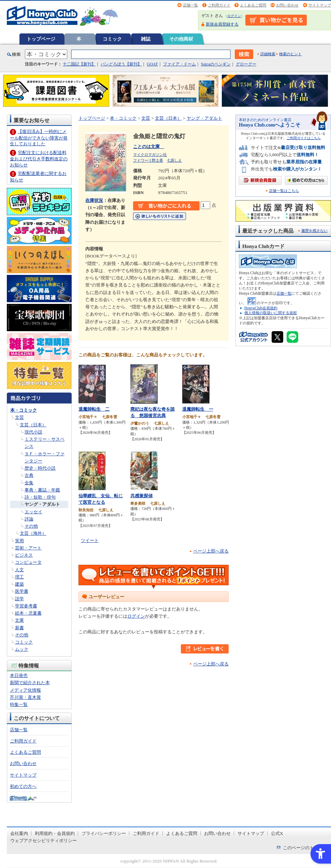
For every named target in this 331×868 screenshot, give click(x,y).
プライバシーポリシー (104, 833)
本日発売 (19, 675)
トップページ (41, 39)
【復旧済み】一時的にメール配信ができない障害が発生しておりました (39, 138)
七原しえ (174, 160)
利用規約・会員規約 (55, 833)
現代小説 (33, 432)
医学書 (22, 591)
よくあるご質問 (253, 5)
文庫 (19, 620)
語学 (19, 599)
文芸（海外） (33, 533)
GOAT (152, 64)
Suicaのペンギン (216, 64)
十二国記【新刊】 (79, 64)
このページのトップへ (305, 848)
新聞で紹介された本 (30, 683)
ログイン (234, 16)
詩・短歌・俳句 (40, 497)
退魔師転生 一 (198, 409)
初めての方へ (23, 786)
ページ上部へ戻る (211, 551)
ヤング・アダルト (42, 504)
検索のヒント (290, 54)
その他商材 (181, 39)
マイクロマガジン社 (150, 155)
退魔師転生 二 (94, 409)
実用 (19, 541)
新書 (19, 628)
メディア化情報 (25, 690)
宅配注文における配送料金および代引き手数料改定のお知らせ (39, 159)
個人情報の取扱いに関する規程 (271, 313)
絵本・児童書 (28, 613)
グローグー (246, 64)
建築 (19, 584)
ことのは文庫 (149, 146)
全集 (29, 483)
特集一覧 (19, 704)
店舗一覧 (190, 5)
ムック (22, 649)
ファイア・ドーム (179, 64)
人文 (19, 570)
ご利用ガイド (219, 5)
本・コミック (24, 410)
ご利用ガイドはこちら (304, 138)
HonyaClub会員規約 (261, 308)
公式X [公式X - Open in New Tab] (277, 833)
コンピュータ (28, 562)
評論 (29, 519)
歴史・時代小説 (40, 468)
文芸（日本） (33, 425)
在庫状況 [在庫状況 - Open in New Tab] (94, 200)
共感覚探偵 (141, 496)
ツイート (90, 540)
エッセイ (33, 512)
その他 (31, 526)
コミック (112, 39)
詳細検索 (268, 54)
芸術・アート (28, 548)
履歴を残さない (314, 231)
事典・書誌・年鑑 (42, 490)
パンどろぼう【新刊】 (121, 64)
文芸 (19, 417)
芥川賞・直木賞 (25, 697)
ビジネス (24, 555)
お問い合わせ (287, 5)
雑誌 (146, 39)
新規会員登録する (222, 24)
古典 (29, 475)
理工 (19, 577)
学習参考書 (26, 606)
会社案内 (19, 833)
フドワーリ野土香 (148, 160)
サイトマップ (320, 5)
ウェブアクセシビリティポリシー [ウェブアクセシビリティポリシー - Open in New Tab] (44, 841)
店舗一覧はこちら (284, 191)
